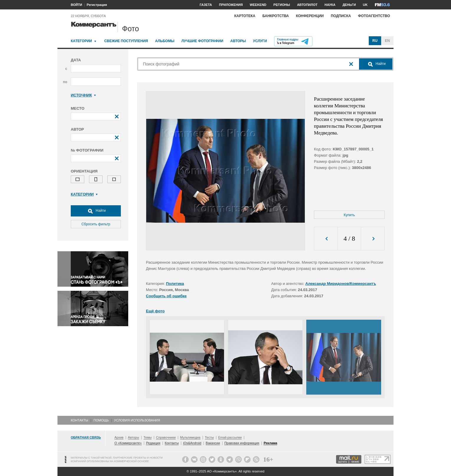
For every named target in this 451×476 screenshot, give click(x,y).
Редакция (153, 443)
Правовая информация (242, 443)
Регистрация (97, 5)
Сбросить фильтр (96, 224)
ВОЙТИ (76, 5)
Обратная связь (86, 437)
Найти (96, 211)
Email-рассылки (230, 437)
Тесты (209, 437)
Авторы (238, 41)
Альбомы (165, 41)
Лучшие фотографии (202, 41)
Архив (119, 437)
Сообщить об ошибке (166, 296)
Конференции (310, 16)
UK (365, 5)
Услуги (260, 41)
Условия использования (137, 420)
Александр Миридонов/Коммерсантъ (341, 284)
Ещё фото (155, 311)
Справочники (166, 437)
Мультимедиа (190, 437)
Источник (83, 95)
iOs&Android (192, 443)
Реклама (270, 443)
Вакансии (213, 443)
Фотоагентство (374, 16)
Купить (349, 215)
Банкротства (276, 16)
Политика (175, 284)
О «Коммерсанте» (128, 443)
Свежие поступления (126, 41)
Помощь (101, 420)
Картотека (245, 16)
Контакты (79, 420)
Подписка (341, 16)
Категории (81, 41)
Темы (148, 437)
